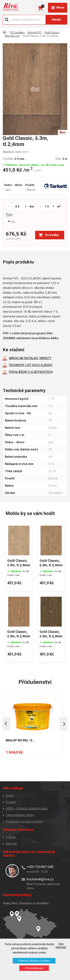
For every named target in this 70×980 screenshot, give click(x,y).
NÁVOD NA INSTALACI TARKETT (30, 358)
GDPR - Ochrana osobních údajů (27, 808)
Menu (60, 8)
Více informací (61, 945)
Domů (10, 795)
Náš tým (11, 844)
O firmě (11, 837)
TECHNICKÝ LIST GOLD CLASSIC (31, 365)
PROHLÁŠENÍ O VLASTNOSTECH (31, 372)
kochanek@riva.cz (40, 879)
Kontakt (11, 802)
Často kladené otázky (20, 815)
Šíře (10, 215)
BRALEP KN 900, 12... (20, 740)
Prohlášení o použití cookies (24, 821)
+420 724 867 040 (40, 867)
